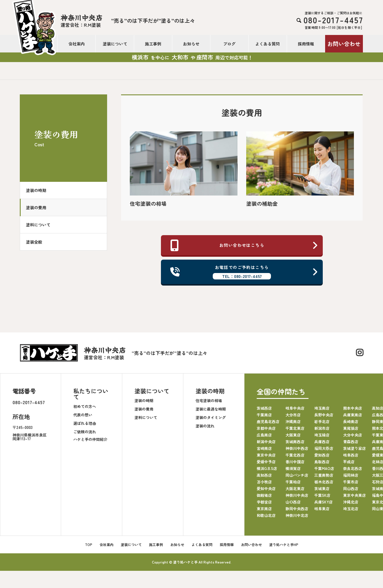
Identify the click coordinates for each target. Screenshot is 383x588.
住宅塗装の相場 (209, 403)
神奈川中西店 (297, 450)
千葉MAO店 (324, 470)
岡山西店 (351, 491)
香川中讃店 (295, 464)
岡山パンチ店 (297, 477)
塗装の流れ (205, 428)
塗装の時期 (39, 190)
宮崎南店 (264, 450)
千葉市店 (351, 484)
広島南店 (264, 437)
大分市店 (293, 417)
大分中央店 (353, 437)
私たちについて (91, 396)
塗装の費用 (39, 207)
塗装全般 (37, 242)
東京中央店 (266, 457)
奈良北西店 (353, 470)
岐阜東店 (322, 511)
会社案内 (77, 44)
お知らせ (191, 44)
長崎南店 (351, 424)
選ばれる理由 (85, 426)
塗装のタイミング (211, 420)
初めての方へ (85, 409)
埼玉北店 (351, 511)
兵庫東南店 (353, 417)
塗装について (115, 44)
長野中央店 (324, 417)
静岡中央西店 (297, 511)
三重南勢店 (324, 477)
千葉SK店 (322, 497)
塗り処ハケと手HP (284, 546)
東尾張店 (351, 430)
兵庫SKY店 (323, 504)
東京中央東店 (354, 497)
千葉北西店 (295, 457)
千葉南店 (264, 417)
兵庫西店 (322, 444)
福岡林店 (351, 477)
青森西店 (351, 444)
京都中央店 (266, 430)
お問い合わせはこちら (244, 246)
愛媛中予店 (266, 464)
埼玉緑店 (322, 437)
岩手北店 (322, 424)
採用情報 (306, 44)
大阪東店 (293, 437)
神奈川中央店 (297, 497)
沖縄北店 (351, 504)
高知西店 (264, 477)
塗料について (41, 225)
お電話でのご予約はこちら (244, 273)
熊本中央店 (353, 410)
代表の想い (83, 417)
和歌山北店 (266, 517)
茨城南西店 (295, 444)
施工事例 (153, 44)
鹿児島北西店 (268, 424)
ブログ (229, 44)
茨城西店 (264, 410)
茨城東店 (322, 491)
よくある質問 (267, 44)
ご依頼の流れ (85, 434)
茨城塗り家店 (354, 450)
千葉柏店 (293, 484)
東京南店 (264, 511)
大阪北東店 (295, 491)
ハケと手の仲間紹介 (90, 442)
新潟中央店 (266, 444)
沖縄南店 (293, 424)
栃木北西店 (324, 484)
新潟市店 (322, 430)
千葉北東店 (295, 430)
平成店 (349, 464)
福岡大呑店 (324, 450)
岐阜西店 (351, 457)
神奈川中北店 (297, 517)
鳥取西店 (322, 464)
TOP (89, 546)
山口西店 (293, 504)
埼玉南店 (322, 410)
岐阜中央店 (295, 410)
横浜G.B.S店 (267, 470)
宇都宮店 (264, 504)
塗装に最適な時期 (211, 411)
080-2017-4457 (29, 404)
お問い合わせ (344, 44)
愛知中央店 (266, 491)
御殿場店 (264, 497)
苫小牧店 (264, 484)
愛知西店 (322, 457)
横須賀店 (293, 470)
